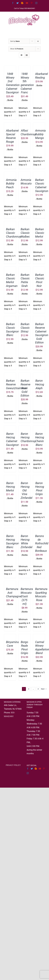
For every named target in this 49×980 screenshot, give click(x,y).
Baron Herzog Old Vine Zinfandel (26, 490)
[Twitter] (32, 769)
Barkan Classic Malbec (25, 233)
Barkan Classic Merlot (40, 233)
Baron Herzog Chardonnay (28, 437)
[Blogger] (36, 769)
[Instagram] (28, 773)
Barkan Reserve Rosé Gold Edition (25, 388)
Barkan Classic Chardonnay (14, 233)
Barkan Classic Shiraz (25, 328)
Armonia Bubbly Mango (40, 134)
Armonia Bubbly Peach (11, 184)
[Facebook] (28, 769)
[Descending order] (38, 41)
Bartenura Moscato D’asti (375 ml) (27, 596)
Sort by (15, 41)
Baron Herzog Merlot (10, 487)
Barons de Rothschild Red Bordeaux (42, 543)
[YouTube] (40, 769)
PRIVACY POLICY (13, 765)
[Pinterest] (44, 769)
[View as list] (27, 55)
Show (17, 49)
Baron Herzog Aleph (40, 384)
